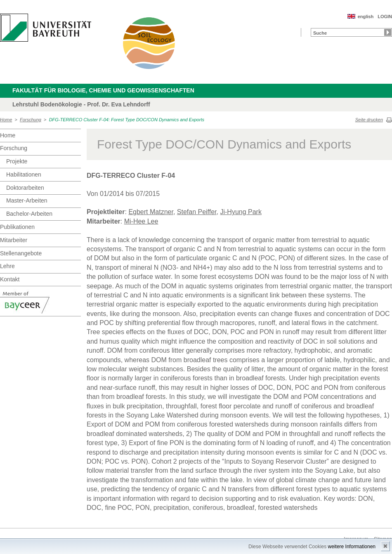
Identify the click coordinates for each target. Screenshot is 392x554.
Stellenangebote (21, 253)
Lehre (7, 266)
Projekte (17, 161)
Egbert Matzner (151, 212)
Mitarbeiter (14, 240)
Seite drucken (369, 120)
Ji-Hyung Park (241, 212)
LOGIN (385, 17)
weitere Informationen (352, 547)
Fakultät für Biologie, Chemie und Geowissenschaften (103, 90)
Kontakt (10, 279)
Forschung (31, 120)
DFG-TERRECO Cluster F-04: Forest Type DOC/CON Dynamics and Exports (127, 120)
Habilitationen (24, 174)
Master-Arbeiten (27, 200)
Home (6, 120)
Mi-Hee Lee (141, 221)
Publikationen (17, 227)
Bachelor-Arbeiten (29, 214)
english (366, 17)
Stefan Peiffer (197, 212)
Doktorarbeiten (25, 188)
